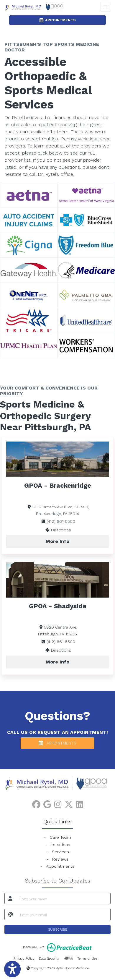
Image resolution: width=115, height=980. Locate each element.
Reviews (60, 859)
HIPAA (68, 958)
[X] (69, 803)
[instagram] (58, 803)
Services (60, 852)
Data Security (49, 958)
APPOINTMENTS (57, 743)
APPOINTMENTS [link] (58, 20)
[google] (47, 803)
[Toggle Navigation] (105, 7)
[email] (64, 914)
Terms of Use (87, 958)
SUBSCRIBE (58, 929)
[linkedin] (79, 803)
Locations (60, 845)
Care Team (60, 837)
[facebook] (36, 803)
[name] (63, 898)
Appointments (60, 866)
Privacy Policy (24, 958)
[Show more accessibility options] (12, 969)
